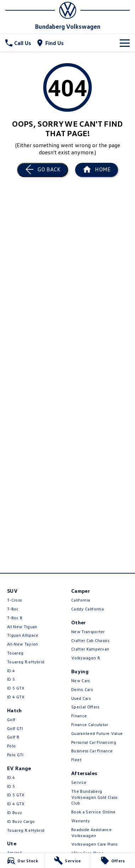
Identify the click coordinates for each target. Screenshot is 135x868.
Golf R (13, 737)
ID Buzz (15, 812)
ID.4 (11, 671)
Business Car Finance (92, 751)
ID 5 (11, 679)
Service (79, 782)
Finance (79, 716)
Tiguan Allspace (23, 635)
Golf (11, 720)
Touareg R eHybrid (26, 662)
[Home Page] (67, 10)
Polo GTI (15, 755)
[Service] (67, 861)
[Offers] (113, 861)
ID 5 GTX (16, 688)
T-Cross (14, 600)
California (81, 600)
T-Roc (13, 609)
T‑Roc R (15, 618)
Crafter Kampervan (90, 649)
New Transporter (88, 632)
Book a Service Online (94, 812)
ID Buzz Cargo (21, 821)
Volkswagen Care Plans (94, 844)
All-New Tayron (22, 644)
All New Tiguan (22, 627)
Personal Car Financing (94, 742)
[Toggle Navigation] (125, 43)
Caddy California (88, 609)
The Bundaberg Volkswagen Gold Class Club (94, 797)
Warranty (81, 821)
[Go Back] (43, 170)
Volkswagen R (86, 658)
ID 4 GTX (16, 697)
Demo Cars (82, 689)
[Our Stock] (22, 861)
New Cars (81, 681)
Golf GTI (15, 728)
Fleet (77, 760)
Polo (11, 746)
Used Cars (81, 698)
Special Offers (85, 707)
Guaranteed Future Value (97, 733)
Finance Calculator (90, 725)
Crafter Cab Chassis (90, 640)
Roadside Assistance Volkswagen (91, 833)
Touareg (15, 653)
